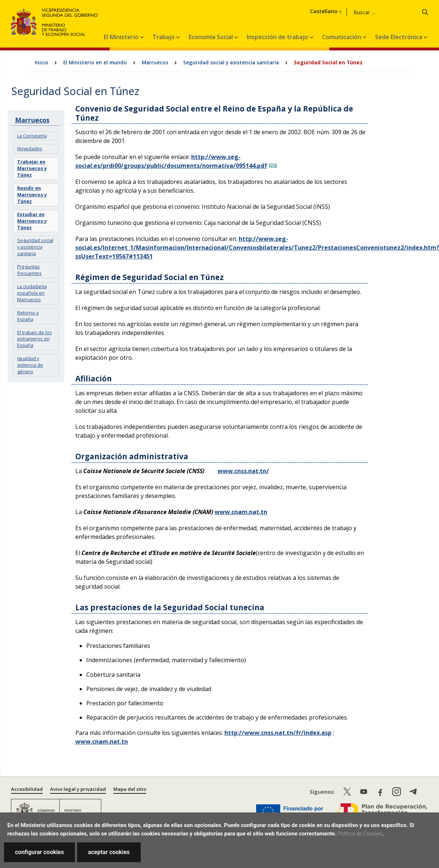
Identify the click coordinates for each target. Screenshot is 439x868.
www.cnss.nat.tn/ (243, 471)
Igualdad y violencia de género (30, 365)
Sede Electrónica (399, 37)
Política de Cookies (360, 834)
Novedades (30, 148)
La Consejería (32, 136)
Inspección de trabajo (278, 37)
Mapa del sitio (130, 789)
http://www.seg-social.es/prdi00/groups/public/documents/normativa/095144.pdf (171, 161)
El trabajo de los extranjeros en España (35, 339)
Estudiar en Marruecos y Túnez (32, 221)
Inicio (41, 62)
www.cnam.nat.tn (241, 512)
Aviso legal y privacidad (78, 789)
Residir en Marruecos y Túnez (32, 195)
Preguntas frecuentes (29, 270)
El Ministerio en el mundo (95, 62)
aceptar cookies (109, 852)
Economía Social (211, 37)
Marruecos (155, 62)
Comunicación (342, 37)
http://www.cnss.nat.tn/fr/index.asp (278, 733)
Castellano (323, 11)
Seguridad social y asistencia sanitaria (231, 62)
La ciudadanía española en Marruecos (32, 293)
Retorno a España (28, 316)
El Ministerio (122, 37)
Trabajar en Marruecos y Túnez (32, 168)
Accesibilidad (27, 789)
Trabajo (164, 37)
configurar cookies (39, 852)
